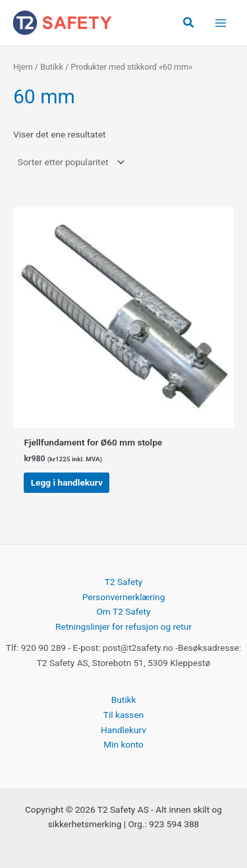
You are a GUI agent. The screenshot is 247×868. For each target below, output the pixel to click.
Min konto (123, 744)
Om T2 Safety (123, 611)
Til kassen (123, 715)
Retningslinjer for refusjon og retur (123, 626)
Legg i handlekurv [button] (67, 482)
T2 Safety (124, 582)
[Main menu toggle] (221, 23)
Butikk (52, 67)
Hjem (23, 67)
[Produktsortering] (70, 162)
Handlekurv (123, 730)
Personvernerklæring (124, 597)
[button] (189, 23)
